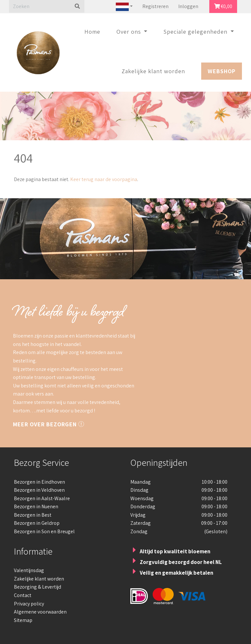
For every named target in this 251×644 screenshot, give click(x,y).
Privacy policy (29, 604)
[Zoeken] (40, 6)
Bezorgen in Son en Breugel (44, 531)
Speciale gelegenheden (196, 32)
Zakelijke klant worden (153, 71)
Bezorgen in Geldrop (37, 523)
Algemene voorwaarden (40, 612)
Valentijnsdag (29, 570)
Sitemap (23, 620)
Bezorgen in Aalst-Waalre (42, 498)
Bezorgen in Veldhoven (39, 490)
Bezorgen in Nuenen (36, 506)
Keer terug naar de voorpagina (103, 179)
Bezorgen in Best (33, 515)
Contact (23, 595)
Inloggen (188, 6)
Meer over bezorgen (49, 424)
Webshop (222, 71)
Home (92, 32)
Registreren (155, 6)
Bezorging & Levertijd (38, 587)
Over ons (130, 32)
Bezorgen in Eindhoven (39, 482)
